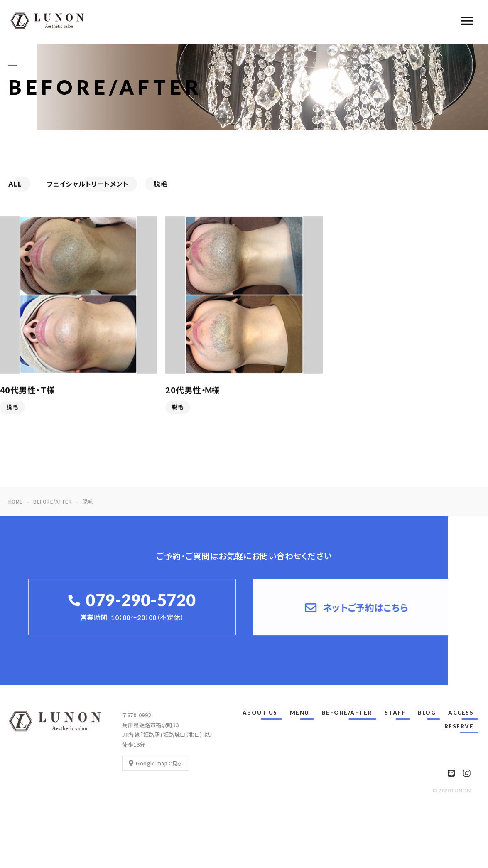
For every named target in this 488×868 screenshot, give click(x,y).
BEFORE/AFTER (347, 713)
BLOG (427, 713)
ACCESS (461, 713)
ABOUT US (260, 713)
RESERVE (459, 726)
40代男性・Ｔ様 (28, 391)
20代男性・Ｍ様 (193, 391)
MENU (300, 713)
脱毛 (12, 408)
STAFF (395, 713)
